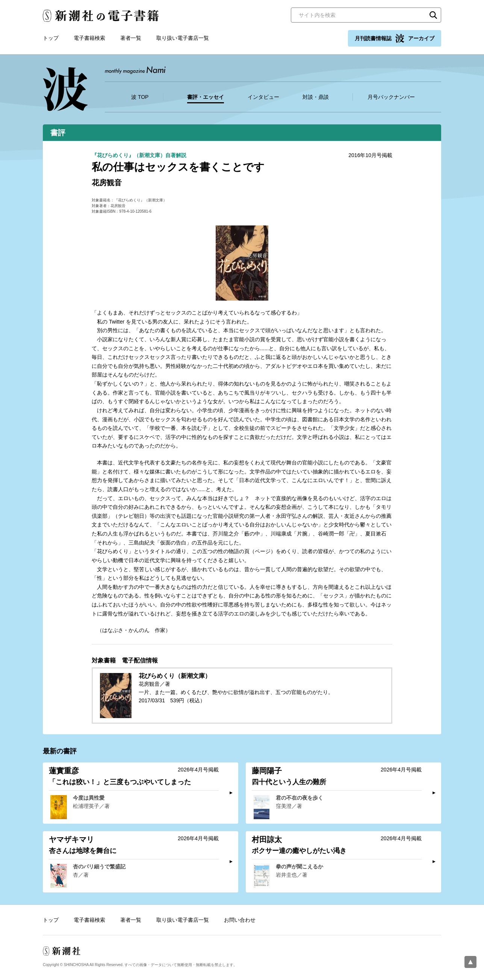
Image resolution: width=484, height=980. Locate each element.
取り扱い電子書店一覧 (183, 38)
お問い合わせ (240, 920)
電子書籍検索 (89, 38)
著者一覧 (131, 38)
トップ (51, 38)
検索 (433, 15)
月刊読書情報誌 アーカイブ (395, 38)
